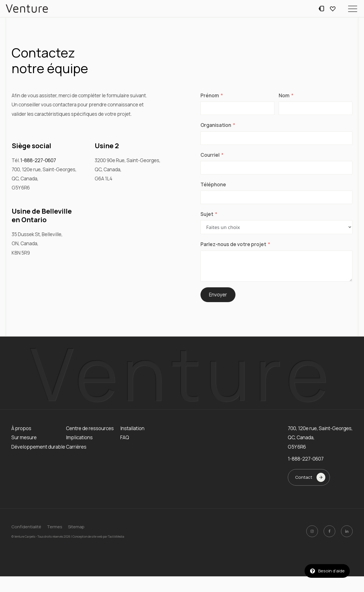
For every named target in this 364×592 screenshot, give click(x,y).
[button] (353, 9)
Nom (284, 95)
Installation (132, 428)
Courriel (210, 155)
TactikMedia (116, 537)
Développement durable (38, 447)
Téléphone (213, 184)
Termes (55, 527)
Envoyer (218, 295)
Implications (79, 437)
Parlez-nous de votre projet (233, 244)
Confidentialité (26, 527)
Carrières (76, 447)
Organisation (216, 125)
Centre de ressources (90, 428)
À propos (21, 428)
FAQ (125, 437)
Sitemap (76, 527)
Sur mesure (24, 437)
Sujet (207, 214)
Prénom (210, 95)
